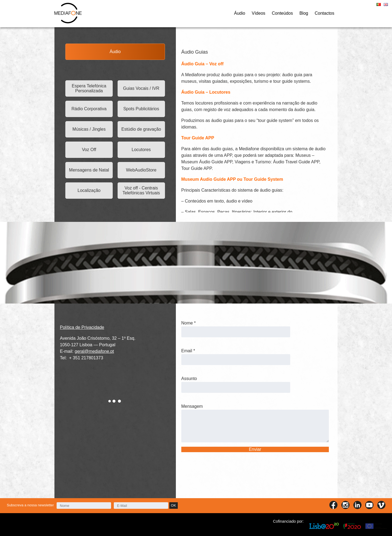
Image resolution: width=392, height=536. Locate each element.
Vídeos (259, 13)
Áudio (240, 13)
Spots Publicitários (141, 109)
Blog (304, 13)
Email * (188, 351)
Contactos (324, 13)
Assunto (189, 379)
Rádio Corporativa (89, 109)
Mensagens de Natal (89, 170)
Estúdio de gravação (141, 129)
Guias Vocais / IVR (141, 88)
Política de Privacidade (82, 327)
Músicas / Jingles (89, 129)
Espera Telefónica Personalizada (89, 88)
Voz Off (89, 150)
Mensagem (192, 406)
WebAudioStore (141, 170)
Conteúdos (282, 13)
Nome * (189, 323)
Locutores (141, 150)
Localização (89, 190)
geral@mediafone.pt (94, 351)
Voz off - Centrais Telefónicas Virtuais (141, 190)
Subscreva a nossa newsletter (30, 505)
